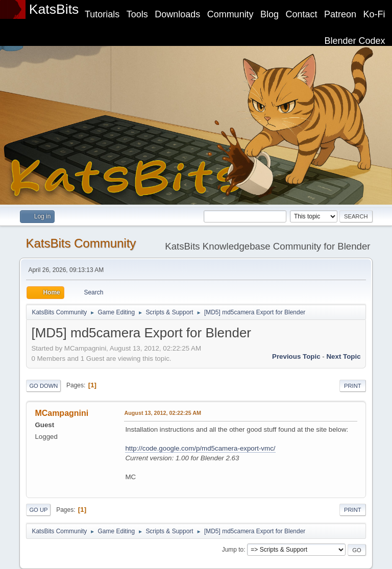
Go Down (43, 386)
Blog (269, 14)
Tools (137, 14)
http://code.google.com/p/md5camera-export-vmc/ (200, 448)
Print (353, 386)
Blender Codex (355, 41)
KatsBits (54, 9)
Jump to (233, 550)
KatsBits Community (81, 243)
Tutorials (102, 14)
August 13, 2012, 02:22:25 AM (163, 413)
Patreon (340, 14)
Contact (302, 14)
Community (230, 14)
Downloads (177, 14)
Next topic (343, 356)
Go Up (38, 510)
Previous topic (296, 356)
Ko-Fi (374, 14)
